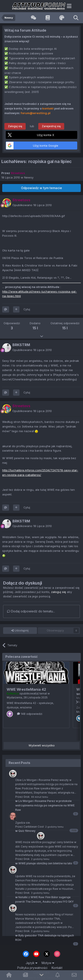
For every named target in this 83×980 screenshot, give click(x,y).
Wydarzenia (14, 697)
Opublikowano (32, 205)
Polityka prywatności (32, 968)
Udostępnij (20, 631)
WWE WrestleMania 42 (26, 689)
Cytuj (27, 309)
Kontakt (57, 968)
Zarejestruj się (51, 126)
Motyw (48, 963)
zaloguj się (59, 592)
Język (32, 963)
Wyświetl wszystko (42, 745)
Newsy (29, 177)
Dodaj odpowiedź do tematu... (31, 611)
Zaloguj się (15, 126)
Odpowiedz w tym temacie (41, 188)
